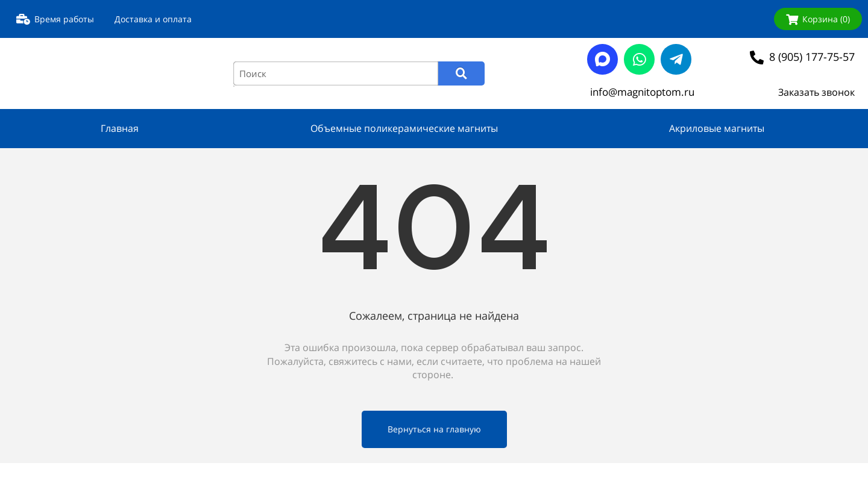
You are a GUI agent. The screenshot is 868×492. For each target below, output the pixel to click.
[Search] (461, 73)
